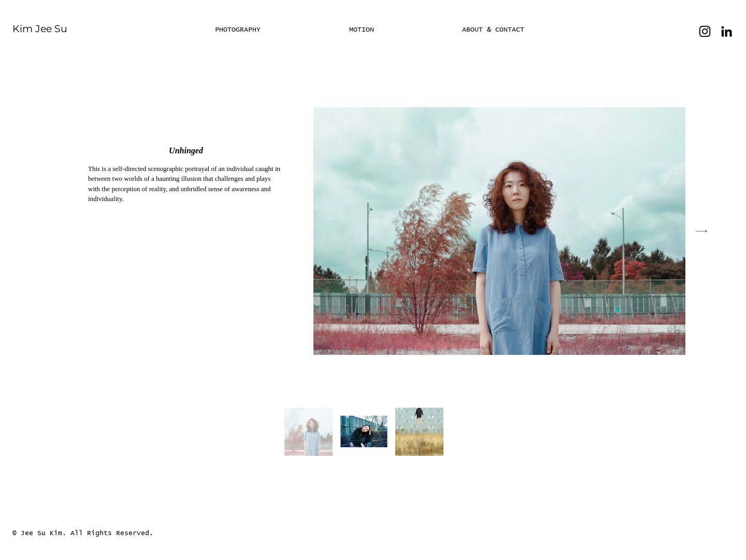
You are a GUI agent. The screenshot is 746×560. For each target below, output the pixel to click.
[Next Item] (702, 231)
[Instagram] (705, 31)
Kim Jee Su (40, 29)
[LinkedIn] (727, 31)
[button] (398, 30)
